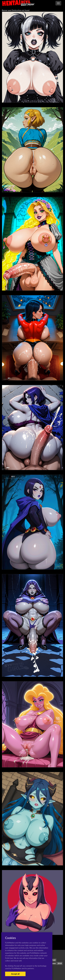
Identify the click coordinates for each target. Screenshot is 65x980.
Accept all (15, 974)
